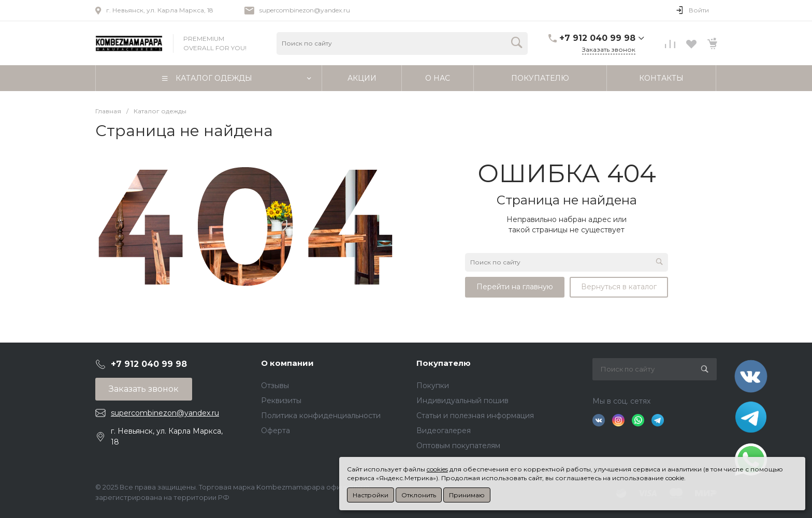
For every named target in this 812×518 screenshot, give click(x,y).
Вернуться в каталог (619, 287)
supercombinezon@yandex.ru (305, 10)
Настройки (371, 495)
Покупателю (444, 363)
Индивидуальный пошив (462, 401)
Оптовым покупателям (458, 446)
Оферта (275, 431)
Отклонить (419, 495)
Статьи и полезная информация (475, 416)
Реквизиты (281, 401)
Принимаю (467, 495)
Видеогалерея (444, 431)
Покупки (433, 386)
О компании (287, 363)
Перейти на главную (515, 287)
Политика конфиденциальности (321, 416)
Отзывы (275, 386)
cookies (437, 469)
